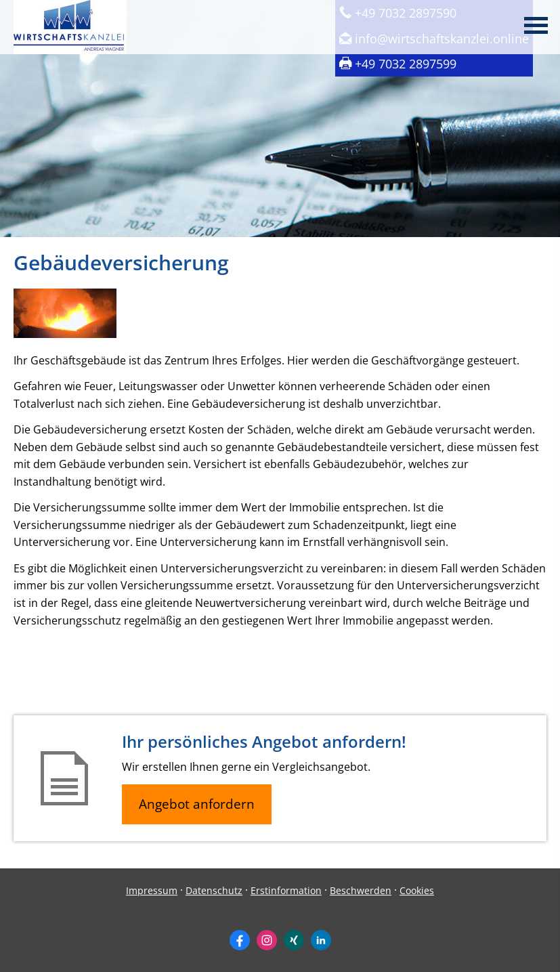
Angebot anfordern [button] (197, 804)
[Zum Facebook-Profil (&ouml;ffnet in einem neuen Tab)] (240, 940)
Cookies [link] (417, 890)
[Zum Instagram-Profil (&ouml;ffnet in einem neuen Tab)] (267, 940)
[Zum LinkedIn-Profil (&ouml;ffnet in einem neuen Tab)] (321, 940)
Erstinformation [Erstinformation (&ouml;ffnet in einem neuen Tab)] (286, 890)
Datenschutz (214, 890)
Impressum (152, 890)
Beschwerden (361, 890)
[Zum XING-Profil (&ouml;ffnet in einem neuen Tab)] (294, 940)
